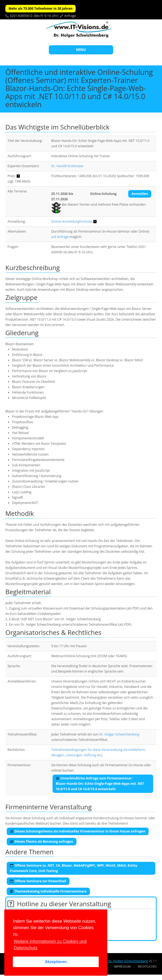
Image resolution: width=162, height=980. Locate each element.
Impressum (122, 966)
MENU (81, 50)
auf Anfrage (60, 237)
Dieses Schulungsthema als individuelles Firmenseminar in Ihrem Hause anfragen (78, 831)
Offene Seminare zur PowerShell (38, 881)
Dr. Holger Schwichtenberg (119, 734)
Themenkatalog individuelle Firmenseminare (48, 891)
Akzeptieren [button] (56, 962)
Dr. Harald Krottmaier (67, 166)
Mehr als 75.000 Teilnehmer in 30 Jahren (40, 8)
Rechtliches (147, 966)
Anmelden (140, 194)
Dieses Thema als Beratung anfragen (42, 841)
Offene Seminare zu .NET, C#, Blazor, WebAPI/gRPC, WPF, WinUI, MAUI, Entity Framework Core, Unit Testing (74, 868)
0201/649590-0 (21, 16)
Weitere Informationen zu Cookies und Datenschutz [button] (50, 945)
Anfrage (70, 16)
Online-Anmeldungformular (72, 221)
